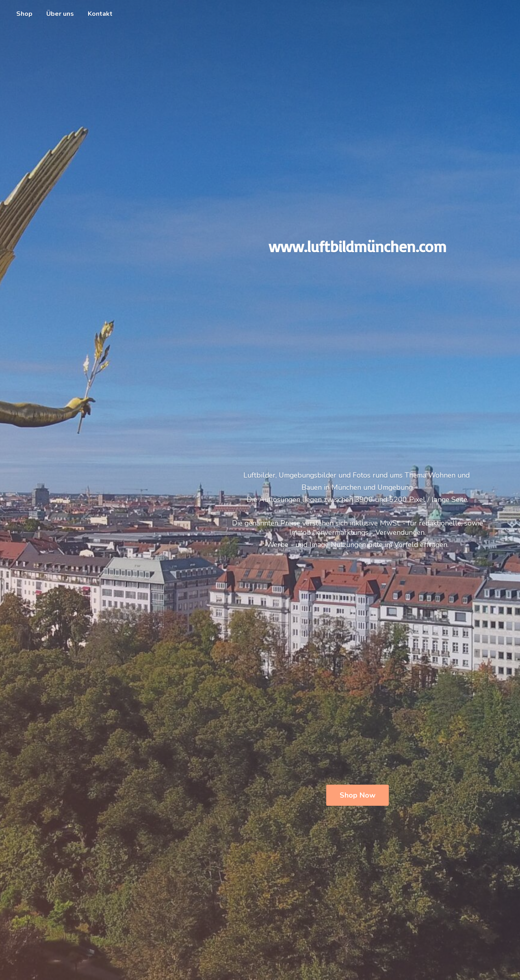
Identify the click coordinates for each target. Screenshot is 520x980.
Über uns (60, 14)
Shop (24, 14)
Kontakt (100, 14)
